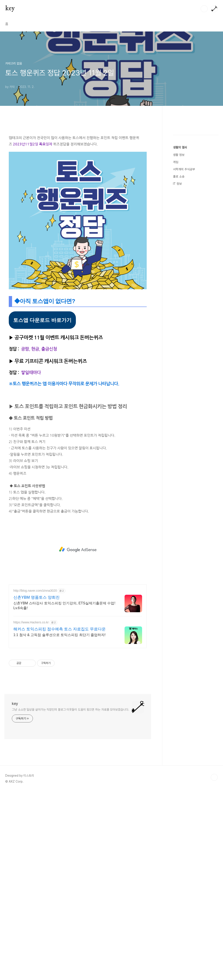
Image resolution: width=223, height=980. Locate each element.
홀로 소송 (179, 308)
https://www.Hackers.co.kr (31, 622)
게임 (176, 293)
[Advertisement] (78, 549)
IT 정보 (177, 315)
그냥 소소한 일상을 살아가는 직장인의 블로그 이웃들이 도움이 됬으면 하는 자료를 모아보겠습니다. (70, 710)
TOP (214, 777)
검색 (204, 9)
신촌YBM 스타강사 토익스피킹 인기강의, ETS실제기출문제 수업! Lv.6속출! (64, 606)
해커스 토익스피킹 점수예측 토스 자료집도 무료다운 (60, 629)
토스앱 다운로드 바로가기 (42, 320)
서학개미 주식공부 (184, 300)
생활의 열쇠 (180, 279)
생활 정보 (179, 286)
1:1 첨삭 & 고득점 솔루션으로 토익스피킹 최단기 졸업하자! (59, 635)
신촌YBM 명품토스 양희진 (37, 597)
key (10, 9)
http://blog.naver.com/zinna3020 (35, 591)
